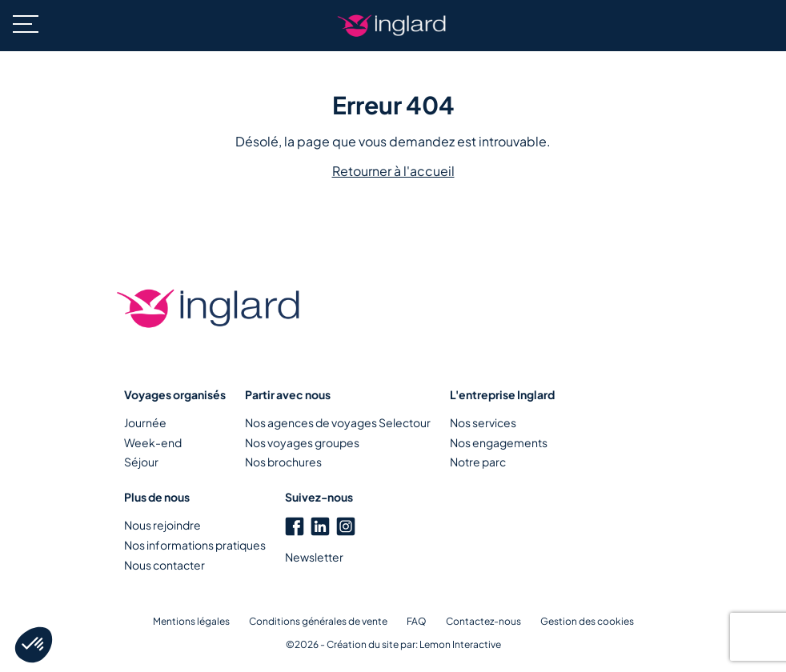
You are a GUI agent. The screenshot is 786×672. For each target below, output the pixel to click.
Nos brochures (283, 462)
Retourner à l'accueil (393, 171)
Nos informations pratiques (195, 545)
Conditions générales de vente (318, 621)
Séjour (141, 462)
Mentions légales (191, 621)
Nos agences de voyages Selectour (338, 422)
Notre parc (478, 462)
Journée (145, 422)
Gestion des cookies (587, 621)
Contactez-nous (483, 621)
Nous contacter (164, 565)
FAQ (417, 621)
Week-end (153, 442)
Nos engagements (499, 442)
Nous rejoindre (162, 525)
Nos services (483, 422)
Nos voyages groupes (302, 442)
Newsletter (314, 557)
